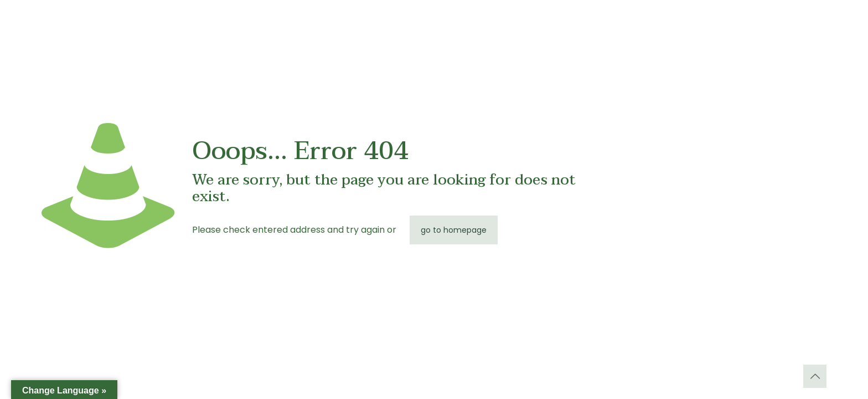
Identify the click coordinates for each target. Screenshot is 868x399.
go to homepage (454, 230)
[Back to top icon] (815, 376)
